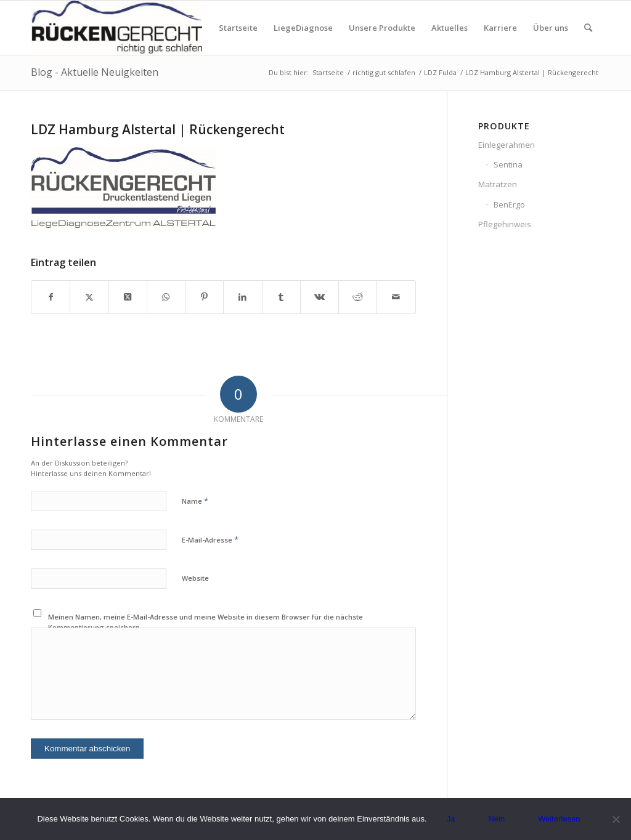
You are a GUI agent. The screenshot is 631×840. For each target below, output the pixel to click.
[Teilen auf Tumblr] (281, 297)
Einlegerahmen (507, 145)
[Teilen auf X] (89, 297)
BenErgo (509, 204)
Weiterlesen (559, 819)
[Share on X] (128, 297)
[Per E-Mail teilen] (396, 297)
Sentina (508, 164)
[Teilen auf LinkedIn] (242, 297)
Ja (451, 819)
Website (195, 578)
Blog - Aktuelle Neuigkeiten (95, 72)
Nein (496, 819)
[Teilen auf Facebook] (51, 297)
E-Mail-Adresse (210, 539)
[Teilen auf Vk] (320, 297)
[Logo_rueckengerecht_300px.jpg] (116, 28)
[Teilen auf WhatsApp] (166, 297)
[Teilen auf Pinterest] (204, 297)
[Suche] (588, 28)
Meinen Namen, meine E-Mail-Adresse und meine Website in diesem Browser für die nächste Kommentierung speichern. (206, 622)
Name (195, 501)
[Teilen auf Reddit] (358, 297)
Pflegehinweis (505, 224)
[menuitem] (238, 28)
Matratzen (498, 184)
